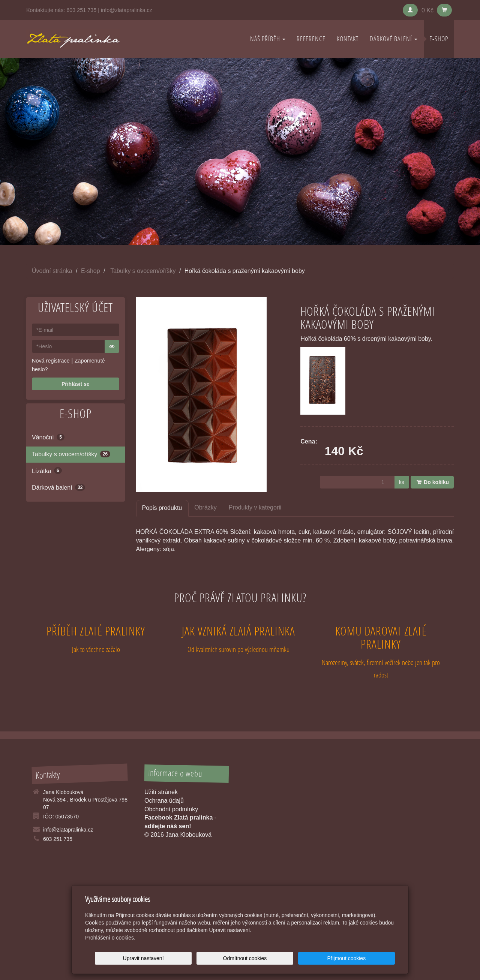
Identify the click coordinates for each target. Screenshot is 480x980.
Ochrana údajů (164, 801)
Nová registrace (51, 361)
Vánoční (48, 437)
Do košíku (432, 482)
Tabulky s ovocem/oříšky (143, 271)
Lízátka (47, 471)
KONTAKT (348, 39)
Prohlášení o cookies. (110, 938)
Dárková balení (58, 487)
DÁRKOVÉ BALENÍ (394, 39)
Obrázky (205, 507)
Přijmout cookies (366, 958)
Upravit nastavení (242, 958)
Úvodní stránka (52, 271)
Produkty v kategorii (255, 507)
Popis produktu (162, 508)
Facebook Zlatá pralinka (178, 817)
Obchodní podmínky (171, 809)
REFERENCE (311, 39)
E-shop (439, 39)
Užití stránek (161, 792)
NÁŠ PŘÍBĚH (268, 39)
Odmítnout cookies (304, 958)
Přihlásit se (76, 384)
